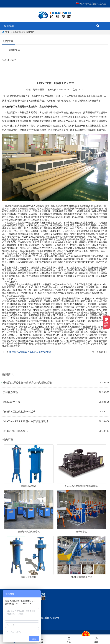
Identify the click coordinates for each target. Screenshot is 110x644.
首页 (8, 32)
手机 (69, 640)
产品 (41, 640)
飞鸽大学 (17, 32)
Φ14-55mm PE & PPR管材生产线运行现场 (26, 421)
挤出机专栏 (29, 32)
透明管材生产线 (12, 402)
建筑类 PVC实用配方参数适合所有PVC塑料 (30, 352)
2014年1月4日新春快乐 (15, 431)
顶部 (96, 640)
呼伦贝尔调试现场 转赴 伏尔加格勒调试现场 (27, 383)
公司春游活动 (10, 392)
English (81, 4)
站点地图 (102, 4)
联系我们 (92, 4)
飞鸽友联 (8, 96)
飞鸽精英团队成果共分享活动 (19, 412)
